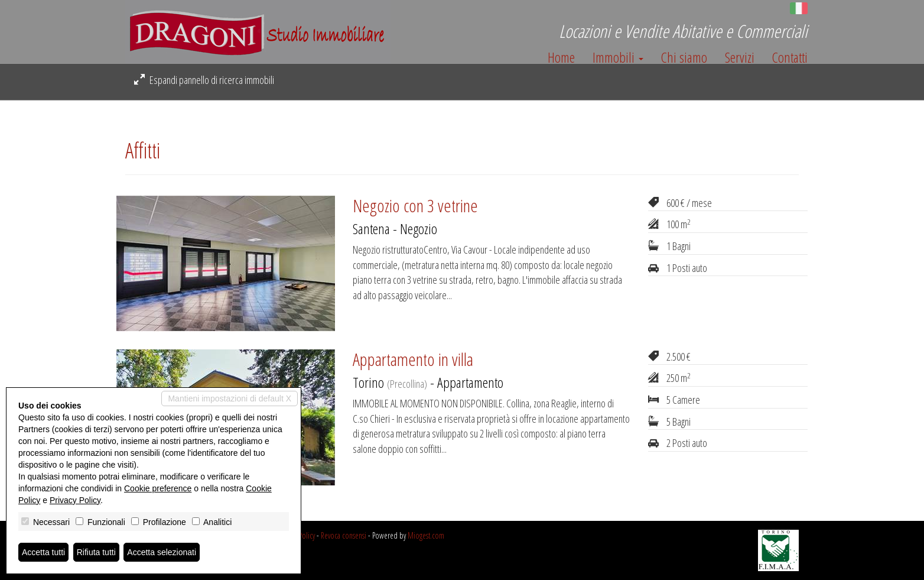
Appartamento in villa (413, 359)
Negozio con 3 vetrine (415, 205)
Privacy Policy (75, 500)
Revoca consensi (344, 535)
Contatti (790, 57)
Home (561, 57)
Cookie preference (158, 488)
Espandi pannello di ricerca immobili (204, 80)
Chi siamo (684, 57)
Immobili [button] (618, 57)
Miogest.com (426, 535)
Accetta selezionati (162, 552)
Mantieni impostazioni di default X (230, 398)
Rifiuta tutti (96, 552)
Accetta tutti (43, 552)
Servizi (740, 57)
